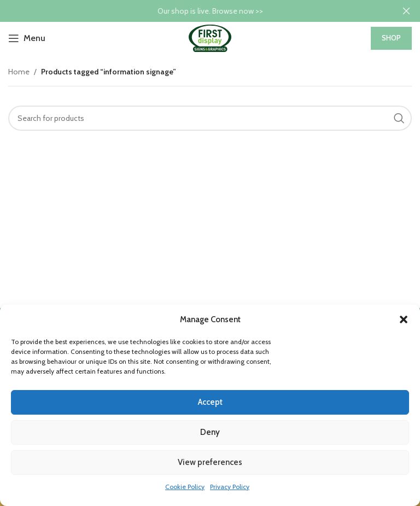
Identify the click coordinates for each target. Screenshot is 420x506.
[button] (404, 319)
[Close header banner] (406, 11)
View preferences (210, 462)
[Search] (210, 118)
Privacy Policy (230, 487)
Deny (210, 432)
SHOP (391, 38)
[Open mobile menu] (27, 38)
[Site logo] (210, 37)
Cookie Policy (185, 487)
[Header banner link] (194, 11)
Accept (210, 402)
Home (19, 72)
